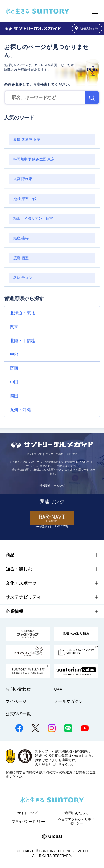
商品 (10, 555)
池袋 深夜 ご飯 (25, 199)
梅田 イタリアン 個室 (33, 219)
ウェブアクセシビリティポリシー (76, 822)
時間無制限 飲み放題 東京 (34, 159)
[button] (52, 313)
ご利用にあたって (75, 813)
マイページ (16, 701)
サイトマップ (34, 454)
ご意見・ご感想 (54, 454)
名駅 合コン (23, 278)
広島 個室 (21, 258)
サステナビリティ (23, 597)
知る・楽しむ (19, 569)
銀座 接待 (21, 238)
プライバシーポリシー (29, 822)
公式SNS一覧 (18, 714)
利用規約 (72, 454)
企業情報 (14, 611)
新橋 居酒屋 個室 (27, 139)
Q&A (58, 689)
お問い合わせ (18, 689)
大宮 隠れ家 (23, 179)
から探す (87, 28)
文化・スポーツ (21, 583)
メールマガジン (68, 701)
